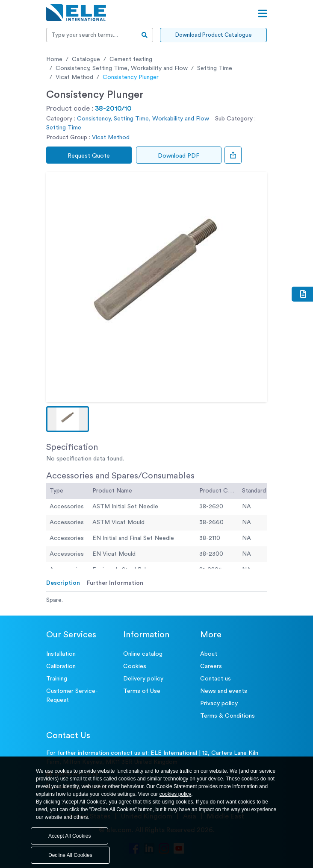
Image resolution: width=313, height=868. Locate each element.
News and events (224, 691)
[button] (68, 419)
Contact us (216, 679)
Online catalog (143, 654)
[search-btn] (145, 35)
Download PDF (179, 156)
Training (57, 679)
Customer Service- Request (72, 696)
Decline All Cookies (70, 855)
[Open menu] (263, 14)
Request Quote (89, 156)
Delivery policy (143, 679)
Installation (61, 654)
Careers (211, 666)
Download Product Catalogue (214, 35)
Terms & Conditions (227, 716)
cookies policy (176, 794)
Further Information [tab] (115, 583)
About (209, 654)
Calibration (61, 666)
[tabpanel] (156, 600)
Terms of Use (142, 691)
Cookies (135, 666)
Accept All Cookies (69, 836)
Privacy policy (219, 704)
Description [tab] (63, 583)
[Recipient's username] (92, 35)
